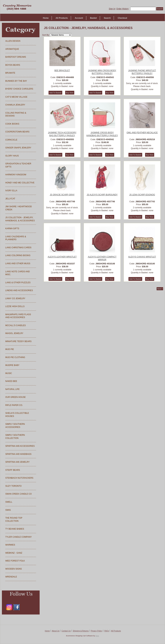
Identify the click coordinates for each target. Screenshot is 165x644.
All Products (62, 18)
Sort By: (46, 35)
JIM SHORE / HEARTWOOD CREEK (19, 208)
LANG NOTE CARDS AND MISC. (18, 273)
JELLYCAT (10, 199)
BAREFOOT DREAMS (16, 57)
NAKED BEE (11, 381)
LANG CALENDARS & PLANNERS (16, 238)
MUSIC (9, 373)
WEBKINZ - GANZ (14, 553)
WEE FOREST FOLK (15, 561)
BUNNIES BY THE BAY (16, 81)
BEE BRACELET (62, 71)
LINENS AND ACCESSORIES (19, 290)
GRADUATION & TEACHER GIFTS (18, 165)
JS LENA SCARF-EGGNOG (142, 195)
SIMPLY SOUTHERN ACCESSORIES (15, 426)
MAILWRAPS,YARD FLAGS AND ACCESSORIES (18, 316)
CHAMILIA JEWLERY (15, 105)
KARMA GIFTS (12, 229)
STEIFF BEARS (13, 470)
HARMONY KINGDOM (16, 175)
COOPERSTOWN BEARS (17, 132)
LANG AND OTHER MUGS (18, 264)
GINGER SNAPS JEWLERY (18, 148)
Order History (122, 9)
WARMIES (10, 545)
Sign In (112, 9)
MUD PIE (10, 349)
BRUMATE (10, 73)
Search (107, 18)
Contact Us (66, 631)
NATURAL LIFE (12, 389)
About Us (56, 631)
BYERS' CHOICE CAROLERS (19, 89)
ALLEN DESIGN (13, 41)
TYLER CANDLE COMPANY (19, 537)
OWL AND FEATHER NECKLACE (142, 133)
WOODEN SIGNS (14, 569)
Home (46, 18)
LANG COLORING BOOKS (18, 255)
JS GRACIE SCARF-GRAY (62, 195)
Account (79, 18)
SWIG (8, 510)
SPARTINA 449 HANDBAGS (18, 454)
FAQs (107, 631)
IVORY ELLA (11, 191)
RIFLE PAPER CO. (14, 405)
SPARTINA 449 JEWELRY (17, 462)
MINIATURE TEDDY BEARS (18, 341)
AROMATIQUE (12, 49)
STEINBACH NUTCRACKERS (19, 478)
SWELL (9, 502)
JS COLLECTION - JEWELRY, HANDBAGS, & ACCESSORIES (20, 219)
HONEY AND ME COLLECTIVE (20, 183)
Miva (97, 636)
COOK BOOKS (12, 124)
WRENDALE (11, 577)
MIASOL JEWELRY (14, 333)
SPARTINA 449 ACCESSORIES (20, 446)
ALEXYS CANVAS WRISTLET (142, 257)
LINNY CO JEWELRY (15, 298)
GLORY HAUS (12, 156)
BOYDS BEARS (13, 65)
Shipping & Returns (81, 631)
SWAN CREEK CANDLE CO (19, 494)
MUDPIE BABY (12, 365)
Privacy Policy (96, 631)
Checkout (122, 18)
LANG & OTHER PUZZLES (18, 283)
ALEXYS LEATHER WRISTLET (62, 257)
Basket (93, 18)
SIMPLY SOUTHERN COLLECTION (15, 437)
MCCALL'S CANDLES (16, 325)
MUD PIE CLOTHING (15, 357)
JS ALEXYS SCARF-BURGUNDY (102, 195)
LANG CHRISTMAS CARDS (18, 248)
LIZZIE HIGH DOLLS (15, 306)
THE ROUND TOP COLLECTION (14, 519)
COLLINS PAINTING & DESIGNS (16, 114)
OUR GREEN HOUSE (16, 397)
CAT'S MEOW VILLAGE (16, 97)
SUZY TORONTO (13, 486)
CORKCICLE (11, 140)
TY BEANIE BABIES (15, 529)
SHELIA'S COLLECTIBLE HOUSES (17, 415)
